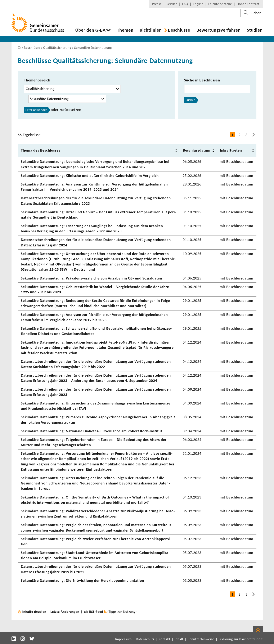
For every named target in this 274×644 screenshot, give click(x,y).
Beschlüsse (179, 30)
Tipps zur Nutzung (122, 612)
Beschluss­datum (197, 150)
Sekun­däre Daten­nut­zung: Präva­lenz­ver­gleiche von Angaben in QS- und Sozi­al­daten (92, 278)
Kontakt (164, 639)
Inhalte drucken (34, 612)
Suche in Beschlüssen (202, 80)
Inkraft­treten (231, 150)
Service (172, 4)
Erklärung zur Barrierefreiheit (241, 639)
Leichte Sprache (220, 4)
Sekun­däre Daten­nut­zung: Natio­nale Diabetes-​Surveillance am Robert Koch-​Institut (92, 431)
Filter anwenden (37, 110)
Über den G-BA (91, 30)
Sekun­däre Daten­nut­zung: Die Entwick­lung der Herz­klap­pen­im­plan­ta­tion (83, 581)
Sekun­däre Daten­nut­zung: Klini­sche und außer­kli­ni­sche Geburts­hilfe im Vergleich (90, 176)
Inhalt (179, 639)
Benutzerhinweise (201, 639)
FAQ (185, 4)
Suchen (191, 100)
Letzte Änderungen (65, 612)
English (198, 4)
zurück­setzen (71, 110)
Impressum (123, 639)
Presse (157, 4)
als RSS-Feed (94, 612)
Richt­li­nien (151, 30)
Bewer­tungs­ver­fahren (219, 30)
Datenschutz (145, 639)
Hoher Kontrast (248, 4)
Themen (125, 30)
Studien (255, 30)
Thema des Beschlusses (41, 150)
